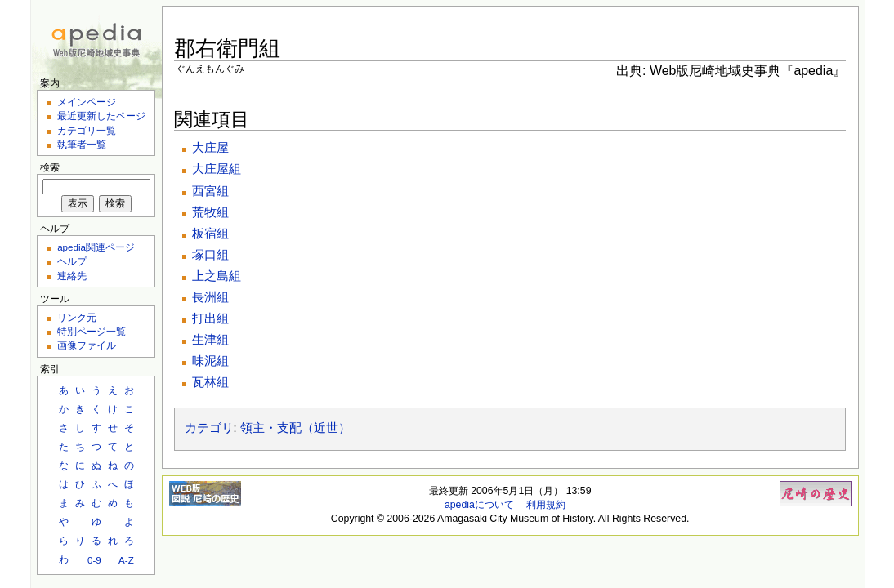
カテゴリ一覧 (87, 130)
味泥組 (210, 361)
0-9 (94, 560)
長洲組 (210, 297)
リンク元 (77, 317)
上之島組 (217, 276)
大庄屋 (210, 148)
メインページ (87, 102)
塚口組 (210, 255)
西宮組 (210, 191)
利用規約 (546, 505)
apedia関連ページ (96, 247)
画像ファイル (87, 345)
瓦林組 (210, 382)
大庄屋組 (217, 169)
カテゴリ (209, 428)
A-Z (126, 560)
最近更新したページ (101, 116)
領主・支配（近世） (295, 428)
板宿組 (210, 234)
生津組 (210, 340)
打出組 (210, 318)
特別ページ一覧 (92, 331)
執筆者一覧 (82, 144)
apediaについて (479, 505)
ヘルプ (72, 261)
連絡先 (72, 276)
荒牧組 (210, 212)
